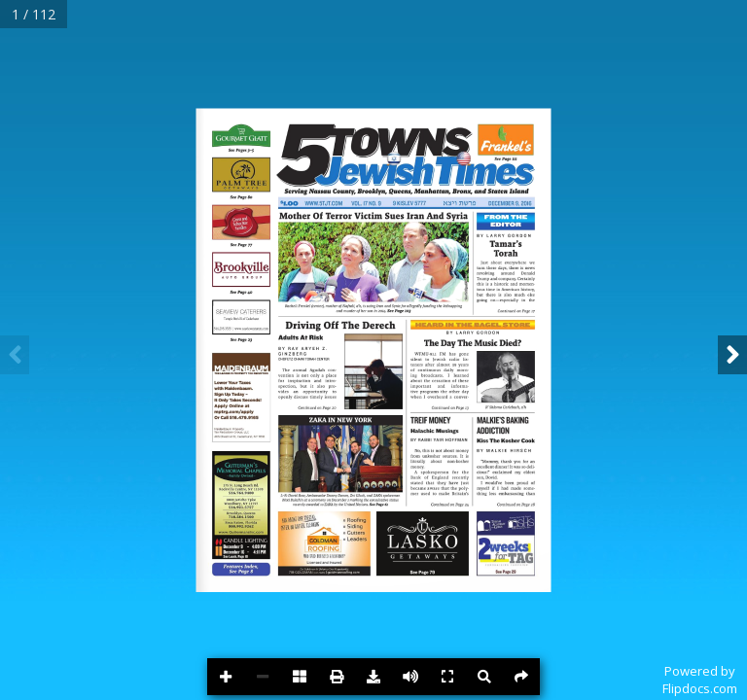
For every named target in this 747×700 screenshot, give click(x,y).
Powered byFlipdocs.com (700, 680)
